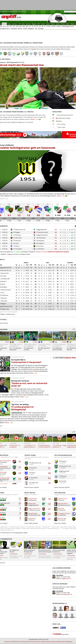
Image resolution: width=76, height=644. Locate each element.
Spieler (73, 47)
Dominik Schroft (63, 499)
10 (20, 503)
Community (18, 47)
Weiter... (33, 119)
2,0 (49, 509)
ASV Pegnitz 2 (40, 243)
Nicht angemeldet (11, 11)
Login (24, 11)
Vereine (54, 49)
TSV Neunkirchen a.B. (19, 229)
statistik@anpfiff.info (66, 594)
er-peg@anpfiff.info (66, 578)
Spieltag (4, 49)
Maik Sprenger (62, 518)
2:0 (56, 243)
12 (20, 498)
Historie (41, 47)
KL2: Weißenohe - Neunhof (15, 551)
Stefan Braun (32, 518)
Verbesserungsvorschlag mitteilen (55, 642)
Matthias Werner (63, 503)
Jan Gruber (61, 508)
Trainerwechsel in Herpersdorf (26, 362)
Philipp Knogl (32, 503)
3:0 (56, 232)
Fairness (32, 47)
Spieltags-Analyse (25, 254)
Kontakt (25, 642)
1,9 (49, 504)
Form (37, 47)
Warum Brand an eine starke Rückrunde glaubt (45, 551)
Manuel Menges (33, 513)
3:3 (56, 229)
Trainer (42, 49)
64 (57, 118)
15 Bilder (21, 342)
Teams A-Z (27, 49)
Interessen (47, 47)
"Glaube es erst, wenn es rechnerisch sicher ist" (29, 384)
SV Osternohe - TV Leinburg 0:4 (15, 446)
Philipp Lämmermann (34, 508)
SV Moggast (17, 232)
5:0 (56, 249)
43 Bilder (35, 342)
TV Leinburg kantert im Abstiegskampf (22, 408)
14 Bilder (64, 342)
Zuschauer (67, 49)
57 (49, 468)
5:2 (56, 238)
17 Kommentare (57, 554)
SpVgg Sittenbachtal (42, 235)
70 (49, 483)
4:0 (56, 246)
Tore (38, 49)
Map (61, 47)
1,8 (49, 499)
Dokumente (25, 47)
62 (66, 603)
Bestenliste (6, 47)
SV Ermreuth (40, 246)
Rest (65, 47)
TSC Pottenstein (41, 238)
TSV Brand (16, 246)
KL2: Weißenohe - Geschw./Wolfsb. (58, 349)
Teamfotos (16, 49)
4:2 (56, 235)
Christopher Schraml (64, 513)
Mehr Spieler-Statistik (32, 523)
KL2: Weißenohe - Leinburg (29, 349)
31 (20, 467)
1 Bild (51, 342)
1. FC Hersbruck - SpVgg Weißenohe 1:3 (59, 446)
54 (49, 463)
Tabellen (9, 49)
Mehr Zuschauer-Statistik (62, 487)
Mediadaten (69, 642)
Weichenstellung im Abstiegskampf (29, 551)
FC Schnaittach (18, 249)
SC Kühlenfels (40, 249)
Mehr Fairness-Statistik (32, 487)
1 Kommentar (13, 554)
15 (57, 121)
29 (20, 473)
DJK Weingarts (40, 241)
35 (20, 461)
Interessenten (55, 47)
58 (49, 473)
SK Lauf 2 (16, 243)
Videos (58, 49)
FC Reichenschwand (42, 232)
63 (49, 478)
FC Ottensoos (17, 235)
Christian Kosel (33, 499)
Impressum (8, 642)
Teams (21, 49)
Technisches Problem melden (37, 642)
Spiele (69, 47)
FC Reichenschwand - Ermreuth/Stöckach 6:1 (45, 446)
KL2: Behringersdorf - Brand (44, 349)
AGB (13, 642)
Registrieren (19, 11)
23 (20, 479)
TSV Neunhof (17, 241)
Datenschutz (19, 642)
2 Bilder (7, 342)
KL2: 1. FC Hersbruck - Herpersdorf (16, 349)
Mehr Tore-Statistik (61, 523)
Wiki (62, 49)
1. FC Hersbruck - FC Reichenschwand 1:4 (30, 446)
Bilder (12, 47)
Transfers (48, 49)
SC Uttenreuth (17, 238)
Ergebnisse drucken (13, 254)
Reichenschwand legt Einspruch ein (59, 551)
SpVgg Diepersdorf (41, 229)
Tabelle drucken (11, 314)
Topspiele (34, 49)
